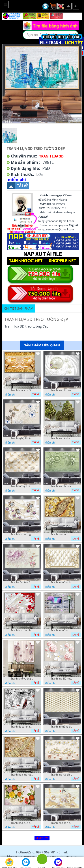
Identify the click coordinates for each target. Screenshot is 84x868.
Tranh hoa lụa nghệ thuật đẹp (22, 775)
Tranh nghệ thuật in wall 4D (22, 438)
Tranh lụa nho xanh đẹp (62, 486)
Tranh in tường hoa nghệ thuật (62, 582)
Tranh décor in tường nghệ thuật (22, 727)
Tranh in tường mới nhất (62, 630)
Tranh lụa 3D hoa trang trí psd (62, 390)
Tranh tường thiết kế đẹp (22, 486)
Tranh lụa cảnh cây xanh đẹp (62, 438)
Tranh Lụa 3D (51, 156)
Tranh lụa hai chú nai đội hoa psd (62, 775)
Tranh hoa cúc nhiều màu (22, 823)
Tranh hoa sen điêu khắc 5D (22, 390)
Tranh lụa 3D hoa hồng (62, 679)
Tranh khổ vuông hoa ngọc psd (22, 679)
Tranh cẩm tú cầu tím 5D (22, 582)
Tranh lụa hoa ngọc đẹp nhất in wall (22, 534)
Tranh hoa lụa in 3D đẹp (62, 534)
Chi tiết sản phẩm (19, 308)
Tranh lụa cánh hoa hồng (22, 630)
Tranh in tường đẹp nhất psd (62, 727)
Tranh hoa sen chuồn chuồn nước (62, 823)
